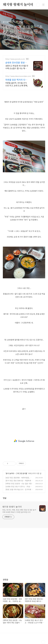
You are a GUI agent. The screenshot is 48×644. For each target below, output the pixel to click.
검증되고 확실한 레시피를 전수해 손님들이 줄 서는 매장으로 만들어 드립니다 (17, 67)
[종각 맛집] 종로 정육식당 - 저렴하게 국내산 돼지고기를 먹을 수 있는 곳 (19, 482)
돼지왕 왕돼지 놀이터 (18, 5)
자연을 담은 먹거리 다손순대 (16, 80)
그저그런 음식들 (22, 473)
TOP (43, 642)
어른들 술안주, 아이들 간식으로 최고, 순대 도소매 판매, (17, 84)
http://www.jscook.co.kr (15, 59)
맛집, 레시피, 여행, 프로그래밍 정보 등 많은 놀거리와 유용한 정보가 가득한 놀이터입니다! (19, 511)
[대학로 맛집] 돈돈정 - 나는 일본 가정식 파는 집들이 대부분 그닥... (19, 485)
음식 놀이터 (10, 473)
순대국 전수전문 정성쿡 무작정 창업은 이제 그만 (16, 62)
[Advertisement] (24, 441)
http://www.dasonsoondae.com (18, 76)
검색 (38, 5)
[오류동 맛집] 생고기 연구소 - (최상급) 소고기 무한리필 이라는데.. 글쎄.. (19, 488)
